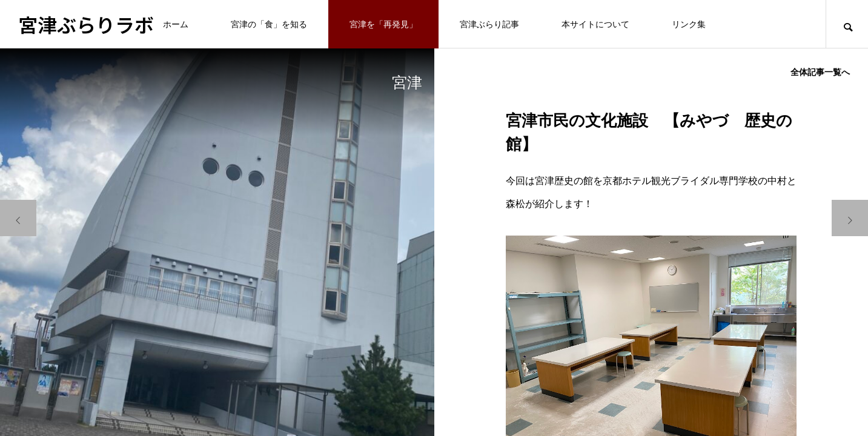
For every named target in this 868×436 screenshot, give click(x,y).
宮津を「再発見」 (383, 24)
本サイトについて (595, 24)
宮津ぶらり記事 (489, 24)
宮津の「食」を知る (269, 24)
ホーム (176, 24)
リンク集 (689, 24)
